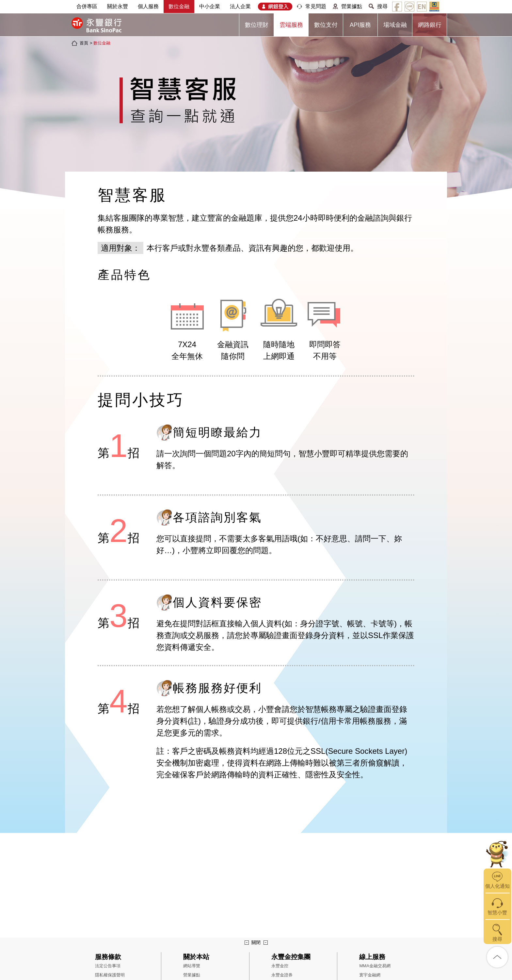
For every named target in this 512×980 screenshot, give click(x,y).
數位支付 (326, 25)
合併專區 (87, 6)
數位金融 (179, 6)
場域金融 (395, 25)
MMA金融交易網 (375, 966)
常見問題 (316, 6)
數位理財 (257, 25)
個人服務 (148, 6)
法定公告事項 (108, 966)
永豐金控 (280, 966)
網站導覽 (192, 966)
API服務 (360, 25)
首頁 (84, 43)
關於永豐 (118, 6)
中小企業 (210, 6)
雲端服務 (291, 25)
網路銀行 (430, 25)
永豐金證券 (282, 975)
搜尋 (382, 6)
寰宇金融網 (370, 975)
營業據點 (352, 6)
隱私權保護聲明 (110, 975)
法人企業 (240, 6)
